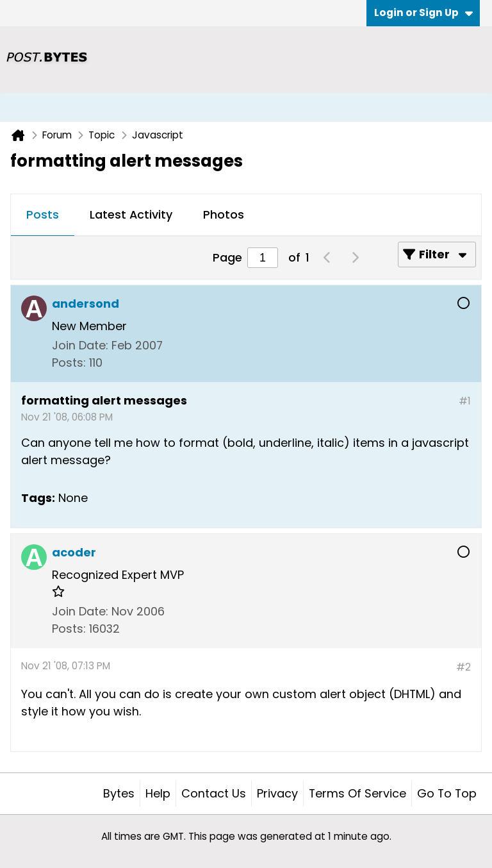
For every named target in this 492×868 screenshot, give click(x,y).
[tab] (43, 215)
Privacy (277, 793)
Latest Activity (131, 214)
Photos (224, 214)
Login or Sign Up (423, 13)
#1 (465, 401)
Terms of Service (357, 793)
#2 (463, 667)
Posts (43, 214)
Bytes (119, 793)
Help (158, 793)
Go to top (447, 793)
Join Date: (80, 345)
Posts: (69, 363)
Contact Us (214, 793)
